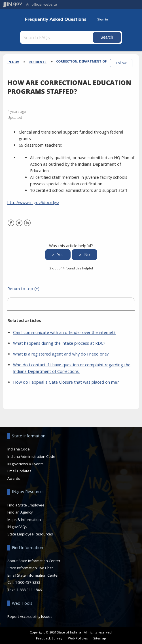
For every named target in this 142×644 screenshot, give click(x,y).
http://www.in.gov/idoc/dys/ (33, 202)
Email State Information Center (33, 575)
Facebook (11, 223)
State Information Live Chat (30, 568)
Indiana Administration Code (31, 456)
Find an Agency (20, 512)
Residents (38, 62)
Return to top (23, 289)
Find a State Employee (26, 505)
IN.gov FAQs (17, 527)
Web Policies (78, 638)
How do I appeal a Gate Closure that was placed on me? (66, 382)
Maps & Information (24, 520)
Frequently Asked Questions (56, 19)
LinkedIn (27, 223)
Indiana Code (19, 449)
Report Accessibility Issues (30, 616)
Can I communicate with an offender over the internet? (64, 332)
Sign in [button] (103, 19)
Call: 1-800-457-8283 (24, 582)
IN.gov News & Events (26, 464)
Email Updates (19, 471)
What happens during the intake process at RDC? (59, 343)
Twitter (19, 223)
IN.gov (13, 62)
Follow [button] (121, 63)
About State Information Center (34, 561)
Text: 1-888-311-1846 (25, 590)
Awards (14, 478)
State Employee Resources (30, 534)
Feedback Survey (49, 638)
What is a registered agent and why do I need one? (61, 354)
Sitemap (100, 638)
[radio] (58, 255)
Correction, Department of (81, 61)
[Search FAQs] (57, 37)
